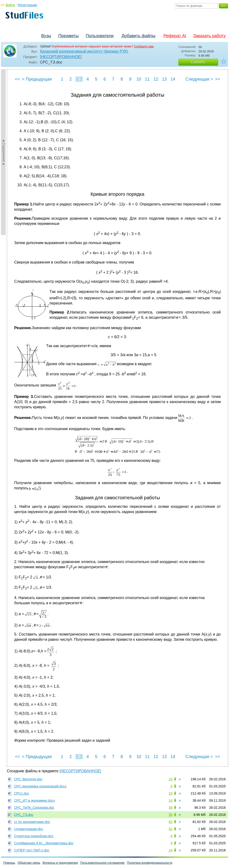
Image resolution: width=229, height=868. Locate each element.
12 (156, 79)
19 (171, 779)
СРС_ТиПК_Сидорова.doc (34, 808)
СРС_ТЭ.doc (24, 815)
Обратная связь (29, 863)
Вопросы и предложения (60, 863)
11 (147, 79)
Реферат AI (175, 36)
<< (17, 79)
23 (171, 793)
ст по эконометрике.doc (32, 822)
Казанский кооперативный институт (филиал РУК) (84, 51)
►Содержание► (4, 152)
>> (218, 79)
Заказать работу (209, 36)
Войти (10, 5)
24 (171, 850)
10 (139, 79)
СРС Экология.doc (28, 779)
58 (171, 808)
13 (164, 79)
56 (171, 815)
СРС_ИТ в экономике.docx (34, 800)
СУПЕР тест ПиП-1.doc (32, 850)
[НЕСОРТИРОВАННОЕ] (61, 57)
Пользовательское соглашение (102, 863)
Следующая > (199, 79)
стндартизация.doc (29, 829)
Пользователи (100, 36)
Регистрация (27, 5)
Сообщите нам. (144, 46)
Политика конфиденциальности (150, 863)
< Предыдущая (37, 79)
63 (171, 822)
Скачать (198, 62)
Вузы (46, 36)
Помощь (9, 863)
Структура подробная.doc (34, 836)
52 (171, 829)
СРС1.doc (22, 793)
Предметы (68, 36)
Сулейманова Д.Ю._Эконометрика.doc (44, 843)
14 (173, 79)
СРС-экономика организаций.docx (40, 786)
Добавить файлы (138, 36)
